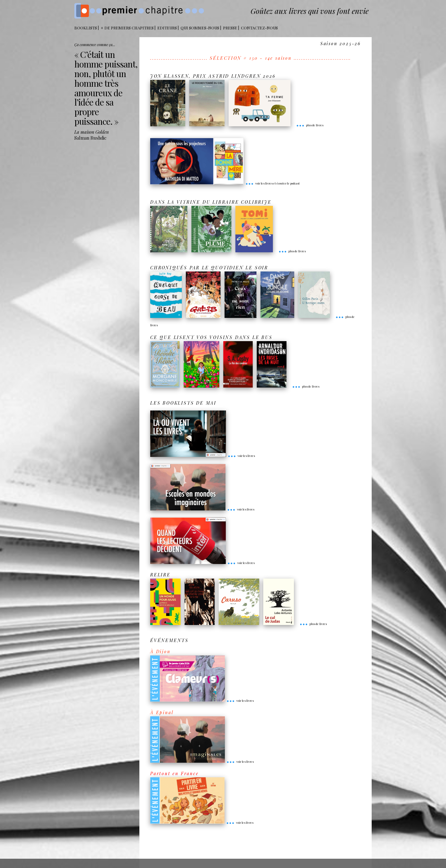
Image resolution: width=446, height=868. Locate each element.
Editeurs (167, 28)
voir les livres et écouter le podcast (273, 183)
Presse (230, 28)
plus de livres (310, 125)
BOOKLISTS (86, 28)
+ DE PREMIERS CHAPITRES (127, 28)
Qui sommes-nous (200, 28)
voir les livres (241, 456)
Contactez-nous (259, 28)
